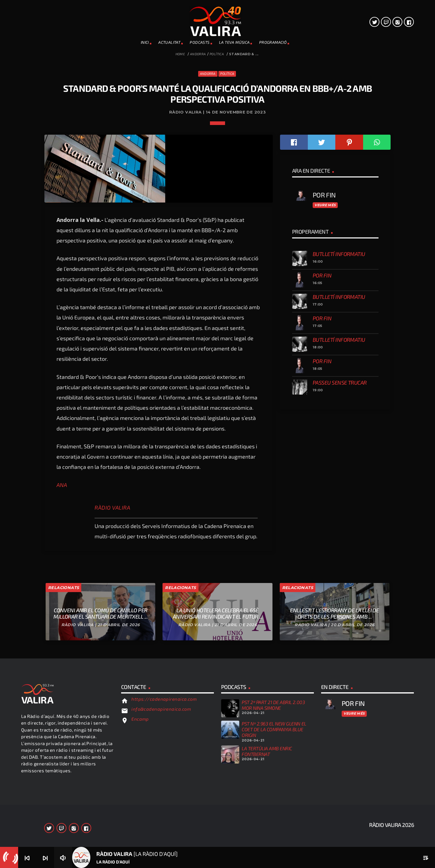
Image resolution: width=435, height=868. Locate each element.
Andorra (198, 54)
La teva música (234, 42)
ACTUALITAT (169, 42)
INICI (145, 42)
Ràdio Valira (112, 810)
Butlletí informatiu (339, 556)
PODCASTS (200, 42)
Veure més (325, 508)
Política (217, 54)
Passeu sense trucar (340, 685)
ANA (62, 787)
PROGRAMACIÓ (273, 42)
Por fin (322, 578)
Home (180, 54)
